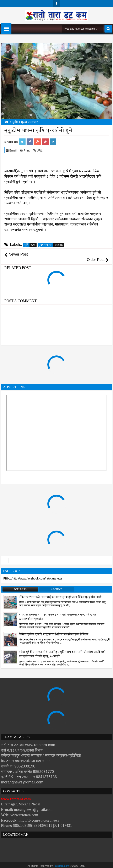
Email (11, 150)
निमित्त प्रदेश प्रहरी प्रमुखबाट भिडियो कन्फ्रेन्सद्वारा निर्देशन (54, 629)
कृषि (30, 245)
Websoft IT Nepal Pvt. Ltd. (65, 864)
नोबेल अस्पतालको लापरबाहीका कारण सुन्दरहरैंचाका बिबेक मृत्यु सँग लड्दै (60, 592)
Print (25, 150)
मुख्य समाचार (51, 245)
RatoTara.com (61, 861)
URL (38, 150)
